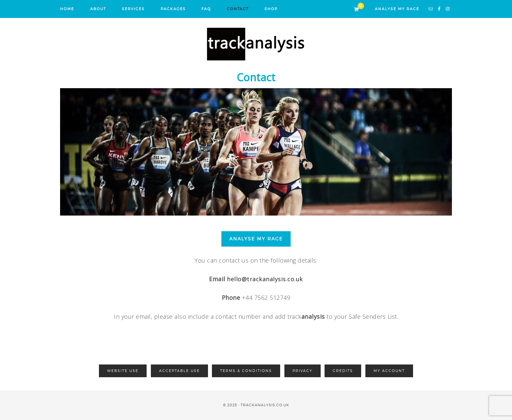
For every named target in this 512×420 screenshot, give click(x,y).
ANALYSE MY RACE (397, 9)
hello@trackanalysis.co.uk (265, 279)
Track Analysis (256, 44)
